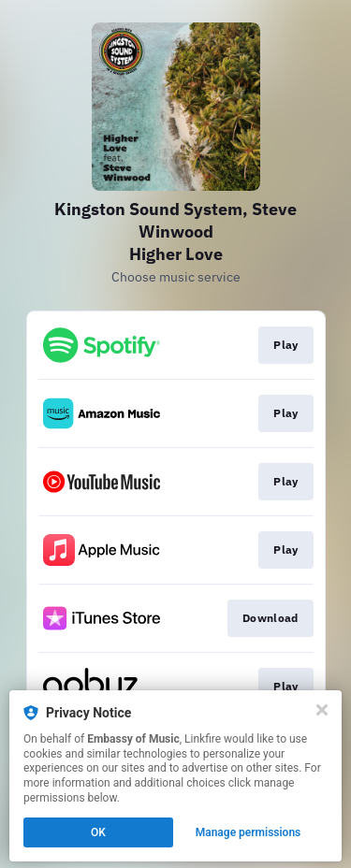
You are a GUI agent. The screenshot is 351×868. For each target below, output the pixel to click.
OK (98, 832)
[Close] (322, 710)
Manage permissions (249, 832)
